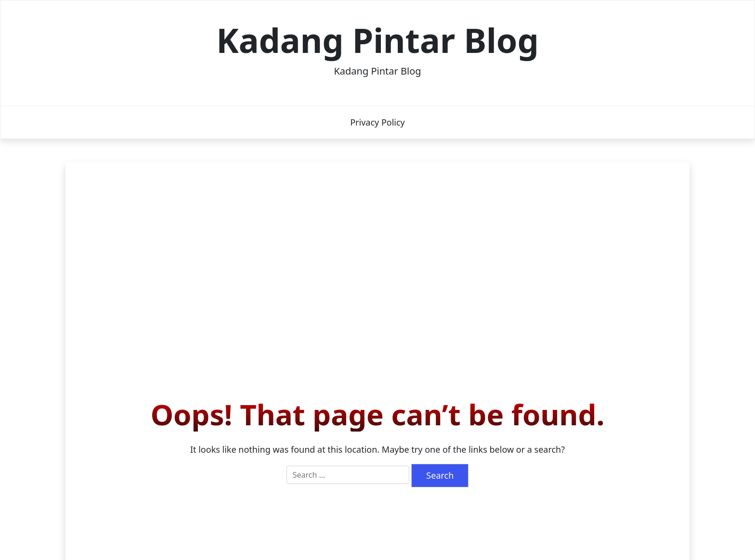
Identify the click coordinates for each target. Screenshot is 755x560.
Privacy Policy (377, 122)
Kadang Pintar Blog (377, 40)
